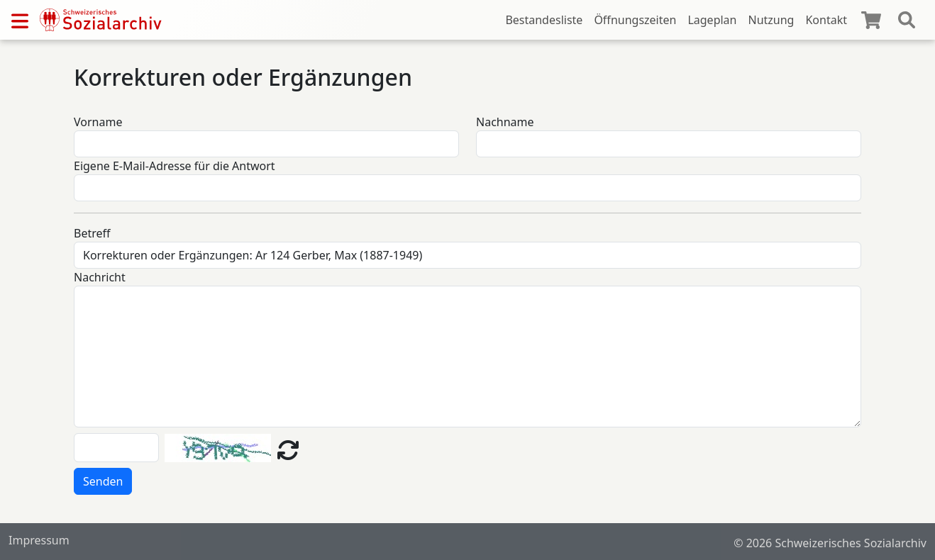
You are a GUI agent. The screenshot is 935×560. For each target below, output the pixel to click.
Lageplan (712, 20)
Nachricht (100, 277)
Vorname (98, 122)
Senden (103, 481)
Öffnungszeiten (635, 20)
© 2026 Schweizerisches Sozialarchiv (830, 543)
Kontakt (826, 20)
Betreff (92, 233)
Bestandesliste (544, 20)
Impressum (39, 540)
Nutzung (771, 20)
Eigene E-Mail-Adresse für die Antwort (175, 166)
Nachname (505, 122)
